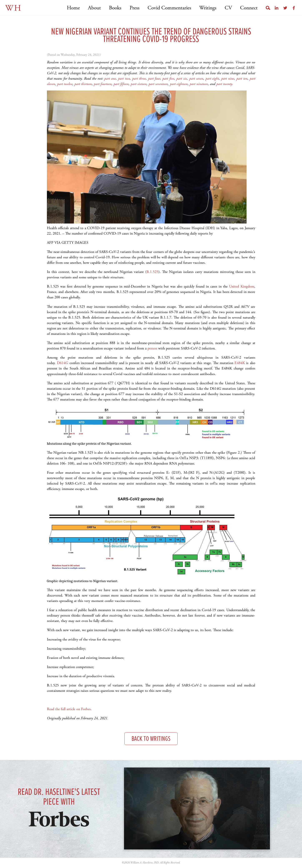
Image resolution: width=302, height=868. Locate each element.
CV (228, 8)
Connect (249, 8)
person (152, 348)
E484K (240, 363)
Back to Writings (151, 739)
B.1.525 (152, 272)
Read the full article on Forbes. (69, 709)
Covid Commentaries (169, 8)
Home (73, 8)
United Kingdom (242, 286)
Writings (208, 8)
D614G (63, 363)
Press (135, 8)
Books (115, 8)
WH (13, 8)
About (94, 8)
